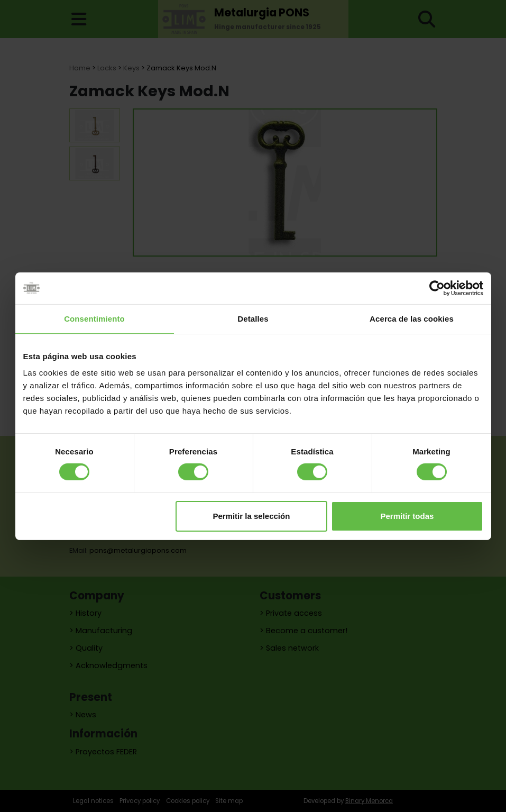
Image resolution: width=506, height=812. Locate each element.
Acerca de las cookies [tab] (412, 318)
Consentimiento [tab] (94, 318)
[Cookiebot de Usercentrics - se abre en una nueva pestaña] (437, 288)
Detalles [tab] (253, 318)
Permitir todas (407, 516)
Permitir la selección (251, 516)
